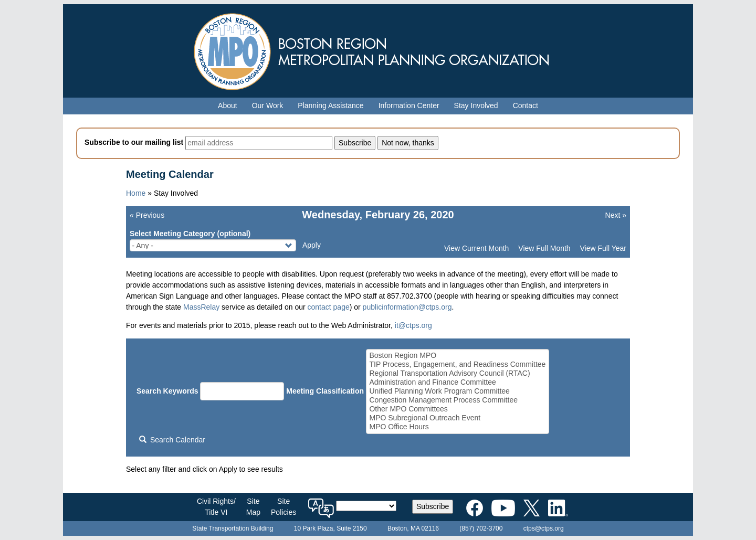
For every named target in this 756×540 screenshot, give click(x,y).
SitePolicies (283, 507)
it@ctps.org (413, 325)
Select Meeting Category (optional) (190, 234)
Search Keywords (167, 391)
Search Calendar (172, 440)
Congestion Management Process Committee (457, 400)
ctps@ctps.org (544, 528)
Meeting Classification (325, 391)
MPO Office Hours (457, 427)
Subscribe (433, 506)
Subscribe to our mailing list (134, 142)
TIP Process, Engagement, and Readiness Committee (457, 364)
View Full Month (544, 248)
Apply (312, 245)
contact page (329, 307)
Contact (526, 105)
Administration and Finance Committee (457, 382)
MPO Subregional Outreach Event (457, 418)
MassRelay (201, 307)
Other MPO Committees (457, 409)
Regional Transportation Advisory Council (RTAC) (457, 373)
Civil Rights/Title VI (216, 507)
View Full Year (603, 248)
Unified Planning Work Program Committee (457, 391)
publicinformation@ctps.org (407, 307)
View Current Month (476, 248)
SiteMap (253, 507)
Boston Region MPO (457, 356)
